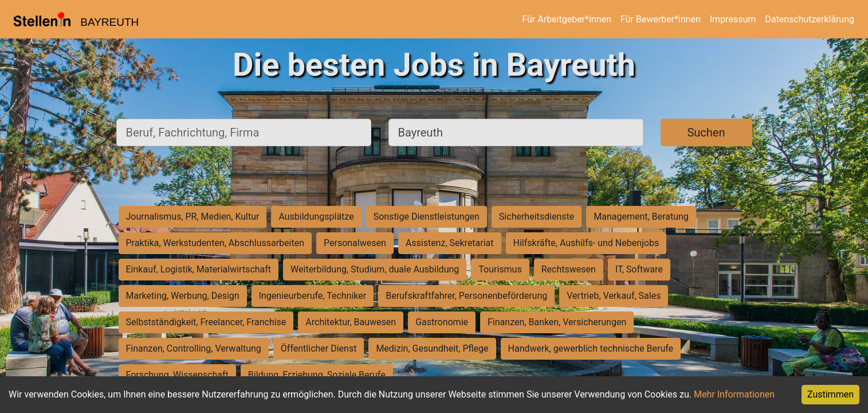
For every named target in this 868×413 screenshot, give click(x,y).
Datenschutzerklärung (810, 19)
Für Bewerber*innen (661, 19)
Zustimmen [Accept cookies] (830, 394)
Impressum (733, 19)
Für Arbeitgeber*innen (566, 19)
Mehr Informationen (734, 394)
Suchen (706, 133)
